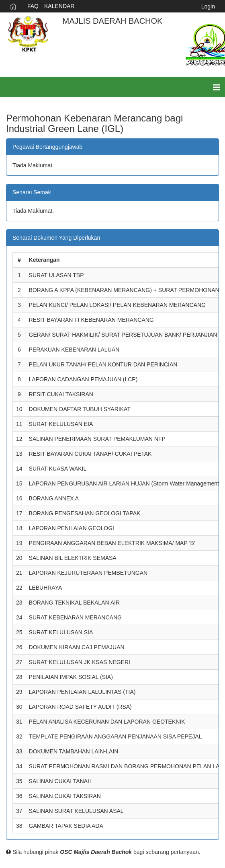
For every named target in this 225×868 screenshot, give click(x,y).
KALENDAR (59, 6)
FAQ (33, 6)
